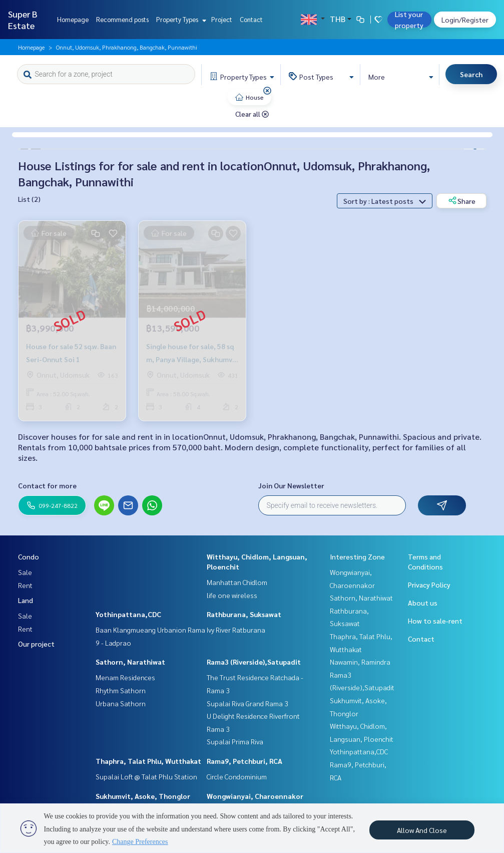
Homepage (73, 19)
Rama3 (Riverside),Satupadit (254, 662)
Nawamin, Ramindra (360, 662)
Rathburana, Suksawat (244, 614)
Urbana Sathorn (121, 703)
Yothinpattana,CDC (128, 614)
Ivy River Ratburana (236, 630)
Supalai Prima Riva (235, 741)
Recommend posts (122, 19)
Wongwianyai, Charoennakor (255, 796)
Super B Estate (23, 20)
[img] (267, 91)
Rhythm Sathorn (121, 690)
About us (423, 603)
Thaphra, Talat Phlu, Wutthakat (148, 761)
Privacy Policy (429, 585)
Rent (25, 585)
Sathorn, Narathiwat (130, 662)
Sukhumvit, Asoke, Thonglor (143, 796)
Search (471, 74)
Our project (36, 644)
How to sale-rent (435, 621)
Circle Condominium (237, 776)
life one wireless (232, 595)
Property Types (180, 19)
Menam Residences (125, 677)
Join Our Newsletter (291, 485)
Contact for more (47, 485)
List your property (409, 20)
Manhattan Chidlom (237, 582)
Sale (25, 572)
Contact (251, 19)
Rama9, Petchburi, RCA (244, 761)
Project (222, 19)
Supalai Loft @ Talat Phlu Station (146, 776)
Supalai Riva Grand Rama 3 (247, 703)
